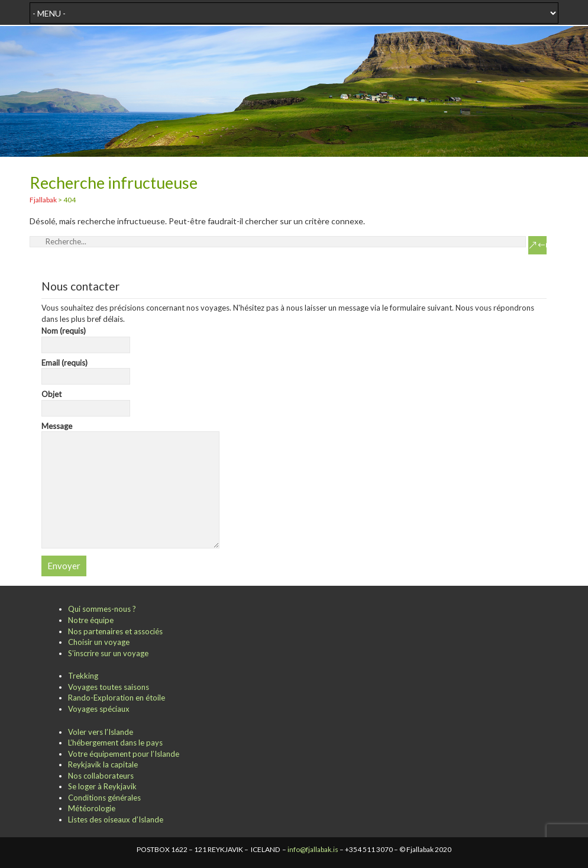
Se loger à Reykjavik (102, 786)
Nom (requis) (86, 338)
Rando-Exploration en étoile (117, 698)
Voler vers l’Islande (101, 732)
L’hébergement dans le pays (115, 743)
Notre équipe (91, 620)
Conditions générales (104, 798)
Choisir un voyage (99, 642)
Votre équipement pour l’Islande (124, 754)
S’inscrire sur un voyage (108, 653)
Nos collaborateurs (101, 776)
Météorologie (92, 808)
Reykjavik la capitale (103, 764)
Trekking (83, 676)
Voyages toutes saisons (109, 687)
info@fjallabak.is (313, 849)
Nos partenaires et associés (115, 631)
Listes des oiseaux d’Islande (116, 819)
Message (130, 432)
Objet (86, 401)
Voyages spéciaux (99, 709)
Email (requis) (86, 370)
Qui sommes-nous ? (102, 609)
